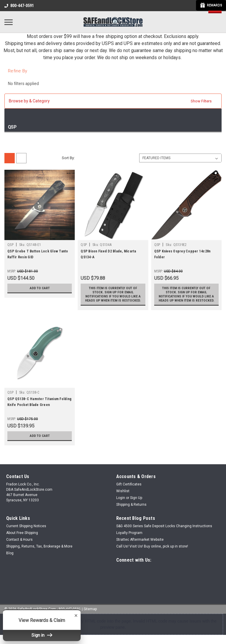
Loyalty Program (129, 537)
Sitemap (90, 612)
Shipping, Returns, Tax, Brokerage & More (39, 550)
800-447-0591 (19, 6)
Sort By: (68, 158)
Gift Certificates (129, 488)
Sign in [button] (42, 635)
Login (121, 502)
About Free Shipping (22, 537)
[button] (113, 101)
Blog (10, 557)
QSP (10, 245)
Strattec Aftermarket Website (140, 544)
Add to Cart (40, 288)
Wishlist (123, 495)
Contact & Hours (19, 544)
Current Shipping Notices (26, 530)
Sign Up (136, 502)
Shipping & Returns (131, 509)
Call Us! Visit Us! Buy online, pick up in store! (152, 550)
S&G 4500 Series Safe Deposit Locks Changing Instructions (164, 530)
